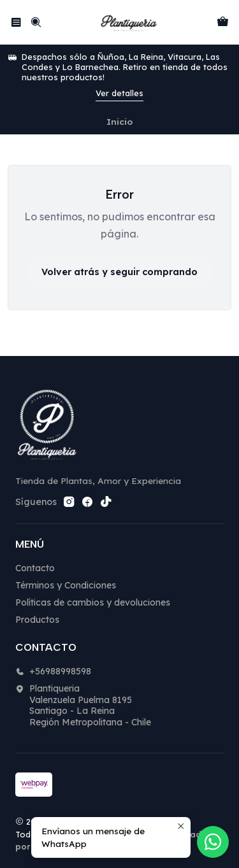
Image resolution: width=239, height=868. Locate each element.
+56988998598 (53, 671)
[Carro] (223, 22)
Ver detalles (119, 93)
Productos (37, 620)
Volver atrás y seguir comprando (119, 272)
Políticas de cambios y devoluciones (93, 602)
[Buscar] (35, 22)
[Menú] (16, 22)
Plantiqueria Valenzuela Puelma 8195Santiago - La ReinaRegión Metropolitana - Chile (83, 705)
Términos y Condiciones (66, 585)
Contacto (35, 568)
